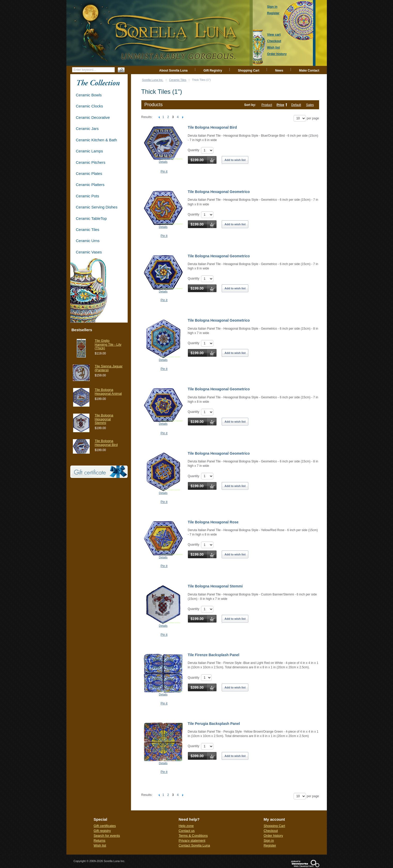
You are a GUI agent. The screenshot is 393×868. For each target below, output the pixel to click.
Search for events (107, 836)
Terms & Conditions (193, 836)
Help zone (186, 826)
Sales (310, 105)
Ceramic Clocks (90, 106)
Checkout (271, 831)
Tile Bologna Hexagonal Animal (108, 392)
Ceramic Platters (90, 185)
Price (280, 105)
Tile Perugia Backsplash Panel (214, 724)
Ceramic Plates (89, 173)
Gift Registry (213, 71)
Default (296, 105)
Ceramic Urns (88, 241)
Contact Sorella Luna (194, 845)
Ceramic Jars (87, 129)
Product (267, 105)
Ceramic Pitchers (91, 162)
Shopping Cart (249, 71)
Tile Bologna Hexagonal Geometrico (219, 192)
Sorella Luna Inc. (153, 80)
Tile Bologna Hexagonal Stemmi (215, 586)
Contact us (187, 831)
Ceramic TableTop (91, 218)
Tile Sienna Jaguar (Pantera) (109, 368)
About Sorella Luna (173, 71)
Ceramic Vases (89, 252)
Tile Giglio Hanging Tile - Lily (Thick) (108, 344)
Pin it (164, 172)
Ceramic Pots (88, 196)
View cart (274, 35)
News (279, 71)
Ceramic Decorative (93, 117)
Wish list (100, 845)
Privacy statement (192, 840)
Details (163, 162)
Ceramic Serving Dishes (97, 207)
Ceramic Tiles (178, 80)
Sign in (269, 840)
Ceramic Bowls (89, 95)
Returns (99, 840)
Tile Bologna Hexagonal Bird (212, 127)
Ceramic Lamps (90, 151)
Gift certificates (105, 826)
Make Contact (309, 71)
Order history (273, 836)
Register (270, 845)
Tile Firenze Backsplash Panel (214, 655)
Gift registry (102, 831)
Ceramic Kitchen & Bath (97, 140)
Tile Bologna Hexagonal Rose (213, 522)
